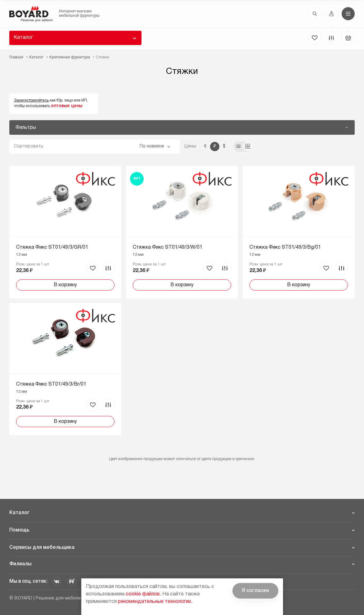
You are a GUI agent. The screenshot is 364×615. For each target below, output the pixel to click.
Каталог (23, 38)
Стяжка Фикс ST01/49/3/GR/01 (52, 247)
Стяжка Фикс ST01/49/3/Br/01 (51, 384)
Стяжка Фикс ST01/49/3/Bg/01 (285, 247)
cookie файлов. (143, 594)
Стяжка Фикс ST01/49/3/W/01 (168, 247)
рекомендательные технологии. (155, 602)
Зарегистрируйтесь (31, 100)
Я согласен (255, 591)
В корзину (65, 285)
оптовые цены (67, 106)
